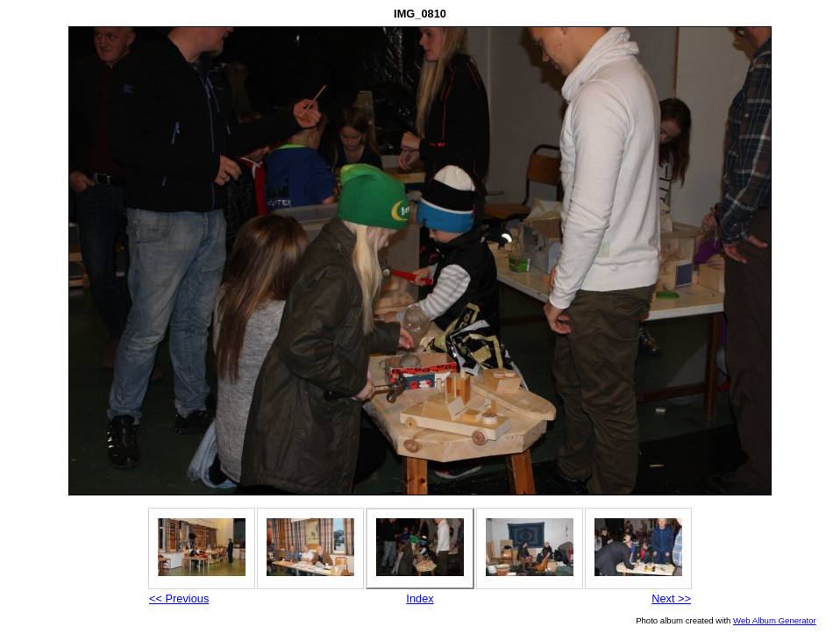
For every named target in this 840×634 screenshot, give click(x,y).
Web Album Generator (775, 620)
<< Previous (179, 598)
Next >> (671, 598)
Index (420, 598)
